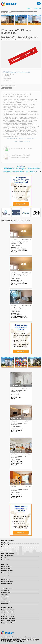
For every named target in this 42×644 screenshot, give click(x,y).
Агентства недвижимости (7, 555)
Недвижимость (5, 11)
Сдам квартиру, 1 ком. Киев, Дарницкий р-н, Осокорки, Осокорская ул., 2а (22, 169)
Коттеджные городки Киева (8, 612)
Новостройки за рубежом (7, 581)
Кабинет (29, 8)
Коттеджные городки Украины (8, 610)
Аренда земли (5, 599)
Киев (3, 37)
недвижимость (12, 86)
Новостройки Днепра (6, 573)
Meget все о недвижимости (21, 633)
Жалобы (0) (22, 139)
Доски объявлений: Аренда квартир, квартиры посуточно (23, 11)
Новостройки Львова (6, 579)
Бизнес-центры (5, 603)
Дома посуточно (5, 597)
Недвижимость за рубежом (8, 553)
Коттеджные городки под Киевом (9, 614)
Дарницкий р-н (11, 37)
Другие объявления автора (22, 141)
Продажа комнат (5, 545)
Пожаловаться (32, 139)
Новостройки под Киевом (7, 571)
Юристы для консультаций (20, 157)
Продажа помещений (6, 551)
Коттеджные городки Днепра (8, 616)
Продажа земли (5, 549)
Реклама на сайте (5, 560)
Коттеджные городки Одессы (8, 618)
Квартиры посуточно (6, 592)
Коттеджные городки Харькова (8, 621)
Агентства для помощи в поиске (22, 149)
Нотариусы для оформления (21, 155)
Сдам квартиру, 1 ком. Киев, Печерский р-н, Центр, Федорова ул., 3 (20, 172)
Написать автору (12, 139)
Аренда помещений (6, 601)
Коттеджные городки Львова (8, 623)
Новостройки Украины (6, 566)
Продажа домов (5, 547)
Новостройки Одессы (6, 575)
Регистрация (37, 8)
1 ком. (14, 33)
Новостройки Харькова (7, 577)
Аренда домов (5, 595)
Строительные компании (7, 584)
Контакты (4, 558)
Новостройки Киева (6, 568)
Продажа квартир (5, 542)
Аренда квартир (5, 590)
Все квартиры (21, 166)
